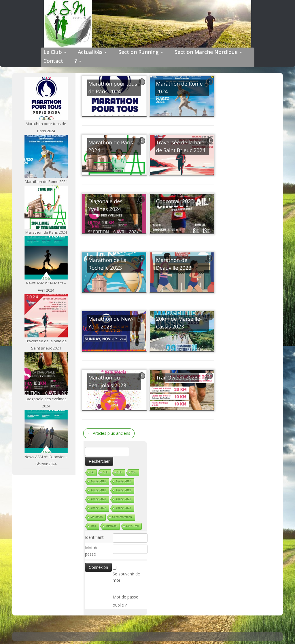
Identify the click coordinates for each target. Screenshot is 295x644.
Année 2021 (123, 499)
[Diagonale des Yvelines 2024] (46, 374)
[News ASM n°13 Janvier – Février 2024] (46, 432)
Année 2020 (98, 499)
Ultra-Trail (133, 526)
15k (120, 472)
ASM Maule (153, 635)
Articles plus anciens (109, 433)
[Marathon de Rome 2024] (46, 156)
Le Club (55, 52)
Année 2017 (123, 481)
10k (105, 472)
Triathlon (111, 526)
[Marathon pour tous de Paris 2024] (46, 99)
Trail (93, 526)
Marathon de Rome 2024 (46, 182)
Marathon (97, 517)
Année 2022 (98, 508)
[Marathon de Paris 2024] (46, 207)
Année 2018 (98, 490)
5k (92, 472)
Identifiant (94, 537)
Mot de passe (92, 551)
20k (134, 472)
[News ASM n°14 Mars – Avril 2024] (46, 258)
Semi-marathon (122, 517)
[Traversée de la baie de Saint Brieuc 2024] (46, 316)
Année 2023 (123, 508)
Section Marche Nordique (208, 52)
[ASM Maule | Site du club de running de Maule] (147, 24)
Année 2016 (98, 481)
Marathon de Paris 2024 (46, 232)
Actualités (92, 52)
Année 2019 (123, 490)
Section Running (141, 52)
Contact (53, 61)
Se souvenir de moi (126, 577)
